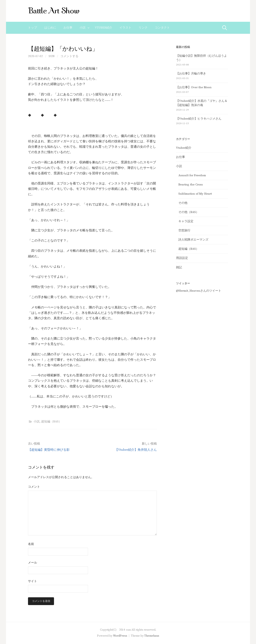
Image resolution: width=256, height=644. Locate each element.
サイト (32, 581)
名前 (31, 544)
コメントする (69, 56)
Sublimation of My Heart (195, 194)
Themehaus (152, 636)
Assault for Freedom (192, 175)
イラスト (125, 28)
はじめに (50, 28)
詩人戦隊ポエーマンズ (193, 240)
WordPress (120, 636)
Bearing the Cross (191, 185)
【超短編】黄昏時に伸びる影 (49, 450)
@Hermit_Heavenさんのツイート (199, 291)
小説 (83, 28)
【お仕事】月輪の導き (191, 74)
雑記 (179, 267)
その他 (183, 203)
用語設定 (182, 258)
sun (52, 56)
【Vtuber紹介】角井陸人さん (136, 450)
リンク (143, 28)
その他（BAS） (189, 212)
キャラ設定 (186, 221)
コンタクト (162, 28)
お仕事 (68, 28)
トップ (32, 28)
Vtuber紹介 (103, 28)
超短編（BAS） (51, 422)
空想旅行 (184, 230)
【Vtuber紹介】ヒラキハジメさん (199, 119)
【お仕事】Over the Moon (194, 87)
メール (32, 563)
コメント (34, 487)
